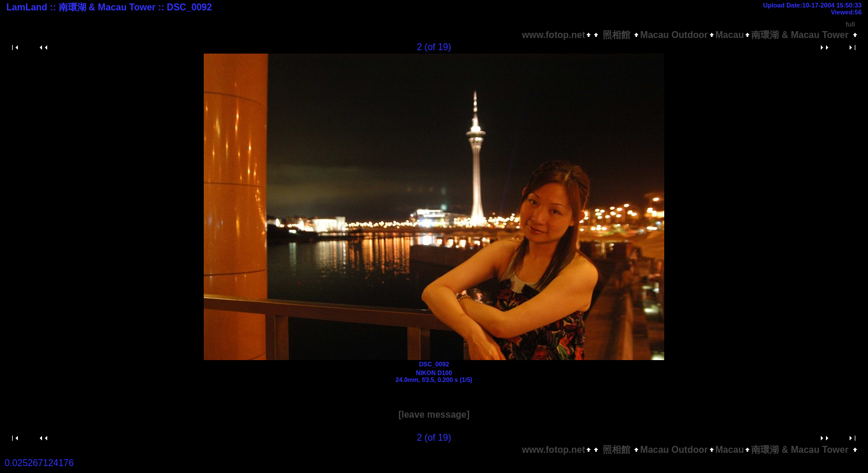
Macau (730, 35)
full (850, 24)
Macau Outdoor (674, 35)
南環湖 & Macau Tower (801, 35)
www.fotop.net (554, 35)
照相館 (616, 35)
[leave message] (434, 415)
